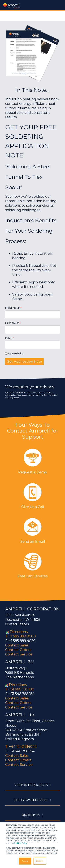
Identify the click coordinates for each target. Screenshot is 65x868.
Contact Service (19, 654)
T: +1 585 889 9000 (20, 636)
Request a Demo (32, 472)
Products (31, 815)
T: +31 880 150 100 (20, 689)
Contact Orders (18, 650)
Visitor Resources (31, 785)
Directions (19, 632)
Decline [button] (40, 861)
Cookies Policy (20, 843)
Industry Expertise (31, 800)
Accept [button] (25, 861)
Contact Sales (17, 645)
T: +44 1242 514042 (21, 747)
